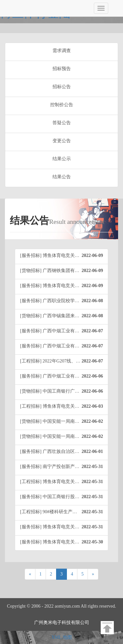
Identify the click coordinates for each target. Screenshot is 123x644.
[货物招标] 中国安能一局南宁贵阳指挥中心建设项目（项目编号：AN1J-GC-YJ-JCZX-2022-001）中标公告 (64, 437)
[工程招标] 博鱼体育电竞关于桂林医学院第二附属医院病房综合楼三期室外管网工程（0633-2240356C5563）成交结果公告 (64, 406)
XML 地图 (61, 637)
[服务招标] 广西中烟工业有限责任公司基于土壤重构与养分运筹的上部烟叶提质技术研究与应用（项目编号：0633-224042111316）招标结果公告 (64, 376)
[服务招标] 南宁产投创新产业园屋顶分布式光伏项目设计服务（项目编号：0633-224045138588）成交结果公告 (64, 467)
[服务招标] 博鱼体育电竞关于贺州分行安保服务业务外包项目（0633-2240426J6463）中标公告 (64, 527)
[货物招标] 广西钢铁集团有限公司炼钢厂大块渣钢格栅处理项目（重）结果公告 (64, 271)
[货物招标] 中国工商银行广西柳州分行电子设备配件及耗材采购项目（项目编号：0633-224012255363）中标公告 (64, 391)
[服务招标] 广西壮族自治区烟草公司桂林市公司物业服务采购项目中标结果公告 (64, 452)
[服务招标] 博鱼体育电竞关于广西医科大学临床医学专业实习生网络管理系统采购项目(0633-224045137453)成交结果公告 (64, 542)
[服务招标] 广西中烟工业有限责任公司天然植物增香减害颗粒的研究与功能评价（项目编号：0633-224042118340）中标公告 (64, 331)
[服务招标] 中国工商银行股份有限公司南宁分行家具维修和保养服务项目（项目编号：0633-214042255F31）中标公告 (64, 497)
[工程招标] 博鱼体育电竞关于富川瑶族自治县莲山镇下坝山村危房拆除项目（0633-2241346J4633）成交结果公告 (64, 482)
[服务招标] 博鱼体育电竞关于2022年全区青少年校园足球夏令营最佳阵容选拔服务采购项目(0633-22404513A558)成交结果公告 (64, 256)
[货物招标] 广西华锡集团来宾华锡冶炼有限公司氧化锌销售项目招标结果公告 (64, 316)
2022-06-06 (92, 376)
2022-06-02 (92, 421)
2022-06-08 (92, 301)
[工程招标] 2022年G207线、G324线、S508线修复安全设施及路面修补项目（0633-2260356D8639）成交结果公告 (64, 361)
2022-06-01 (92, 451)
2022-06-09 (92, 255)
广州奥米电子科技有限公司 (62, 623)
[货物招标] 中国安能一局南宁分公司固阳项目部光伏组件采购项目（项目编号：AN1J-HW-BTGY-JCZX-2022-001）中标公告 (64, 421)
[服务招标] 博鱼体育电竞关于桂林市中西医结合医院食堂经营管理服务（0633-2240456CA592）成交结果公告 (64, 286)
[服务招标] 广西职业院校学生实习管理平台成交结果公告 (64, 301)
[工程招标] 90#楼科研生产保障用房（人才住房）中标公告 (64, 512)
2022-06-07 (92, 331)
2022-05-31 (92, 467)
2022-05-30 (92, 542)
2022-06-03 (92, 406)
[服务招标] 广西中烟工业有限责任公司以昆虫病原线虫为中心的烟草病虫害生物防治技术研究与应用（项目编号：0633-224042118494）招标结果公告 (64, 346)
